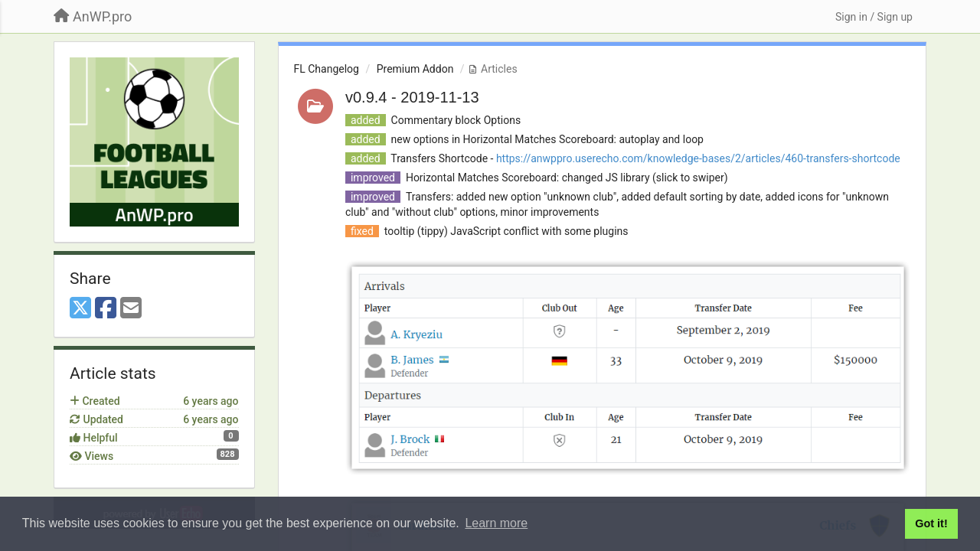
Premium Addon (415, 69)
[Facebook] (106, 309)
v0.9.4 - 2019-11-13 (412, 97)
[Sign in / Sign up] (874, 17)
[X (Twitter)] (80, 309)
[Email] (131, 309)
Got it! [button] (931, 523)
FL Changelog (327, 69)
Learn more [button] (496, 523)
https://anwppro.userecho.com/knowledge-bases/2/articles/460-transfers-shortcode (698, 158)
